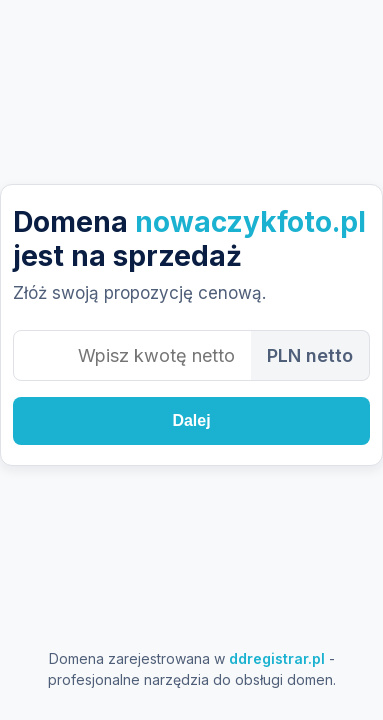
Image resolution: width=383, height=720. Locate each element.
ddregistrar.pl (277, 658)
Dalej (191, 420)
